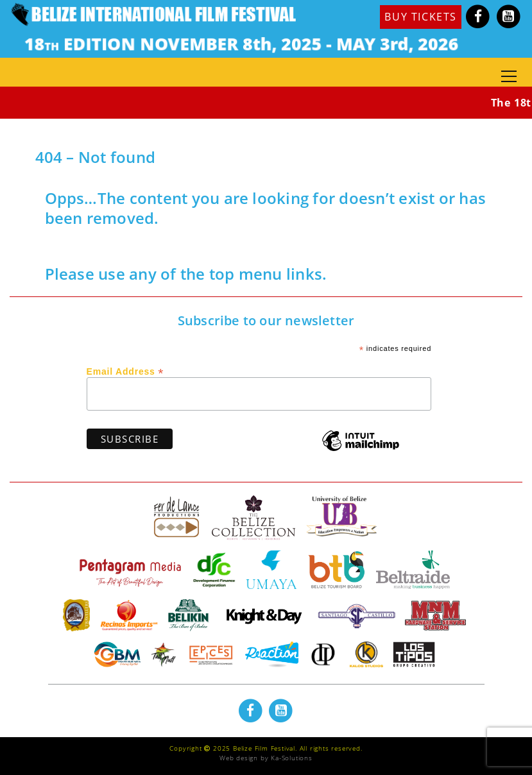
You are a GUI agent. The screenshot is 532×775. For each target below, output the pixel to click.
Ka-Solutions (292, 758)
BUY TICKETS (421, 17)
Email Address (125, 371)
